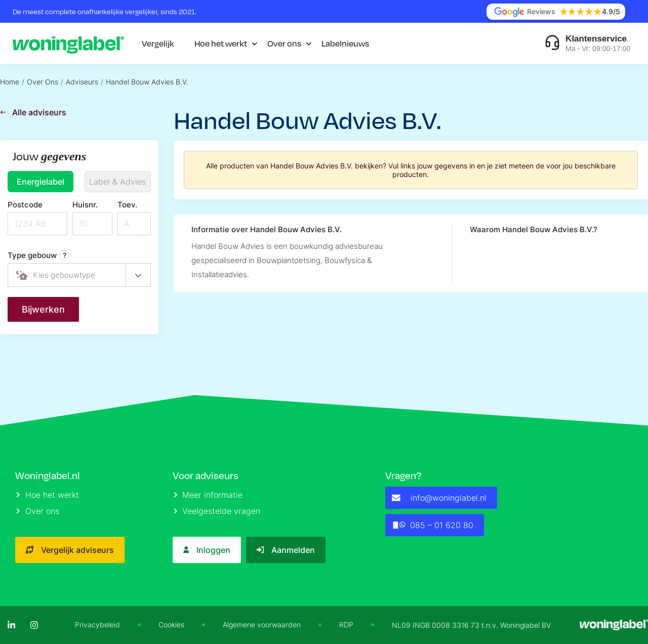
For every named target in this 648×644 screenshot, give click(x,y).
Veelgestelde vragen (217, 511)
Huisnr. (85, 205)
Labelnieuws (345, 43)
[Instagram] (34, 625)
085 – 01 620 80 (433, 525)
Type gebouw (38, 255)
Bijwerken (43, 309)
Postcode (25, 205)
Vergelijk (158, 43)
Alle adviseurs (33, 112)
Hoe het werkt (221, 43)
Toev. (127, 205)
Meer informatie (208, 495)
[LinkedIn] (11, 625)
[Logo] (68, 44)
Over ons (284, 43)
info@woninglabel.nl (439, 498)
